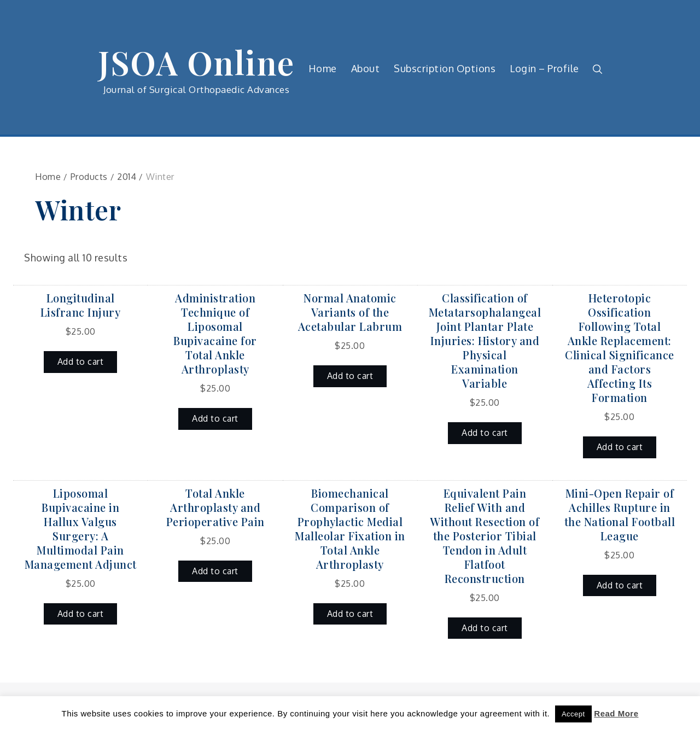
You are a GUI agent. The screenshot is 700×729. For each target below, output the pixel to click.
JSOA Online (196, 62)
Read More (616, 713)
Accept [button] (573, 714)
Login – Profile (544, 68)
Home (323, 68)
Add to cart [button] (81, 361)
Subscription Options (445, 68)
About (366, 68)
